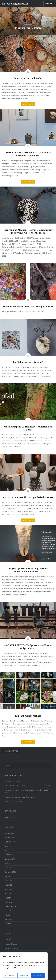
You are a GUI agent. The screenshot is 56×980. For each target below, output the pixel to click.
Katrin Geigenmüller (15, 4)
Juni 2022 (8, 850)
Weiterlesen (28, 104)
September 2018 (10, 906)
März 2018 (8, 919)
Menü (50, 3)
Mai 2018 (8, 915)
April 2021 (8, 868)
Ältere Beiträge (11, 751)
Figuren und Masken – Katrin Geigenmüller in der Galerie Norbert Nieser (27, 791)
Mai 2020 (8, 876)
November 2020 (10, 872)
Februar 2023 (9, 837)
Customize (10, 975)
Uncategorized (10, 817)
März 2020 (8, 885)
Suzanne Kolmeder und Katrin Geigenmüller (20, 797)
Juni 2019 (8, 894)
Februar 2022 (9, 855)
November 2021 (10, 859)
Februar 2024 (9, 833)
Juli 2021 (8, 863)
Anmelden (8, 940)
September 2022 (10, 842)
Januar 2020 (9, 889)
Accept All (38, 975)
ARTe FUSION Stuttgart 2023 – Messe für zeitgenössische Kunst (27, 786)
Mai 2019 (8, 898)
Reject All (24, 975)
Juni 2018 (8, 911)
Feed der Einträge (11, 944)
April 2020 (8, 881)
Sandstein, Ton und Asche (14, 781)
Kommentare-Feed (11, 948)
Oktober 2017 (10, 924)
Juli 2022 (8, 846)
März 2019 (8, 902)
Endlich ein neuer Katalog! (14, 801)
